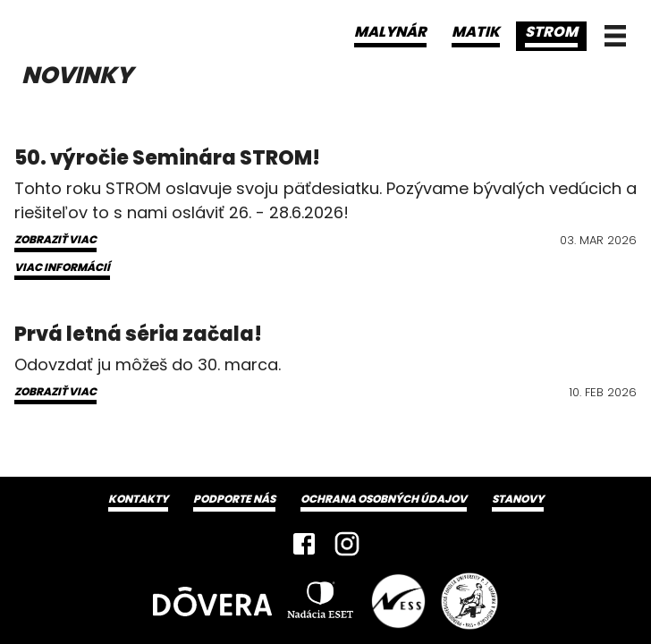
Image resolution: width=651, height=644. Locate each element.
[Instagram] (347, 544)
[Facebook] (304, 544)
